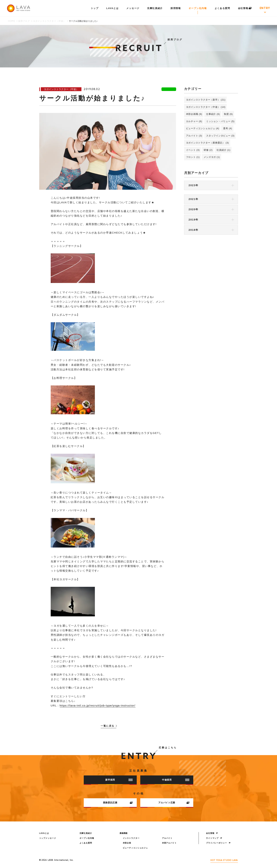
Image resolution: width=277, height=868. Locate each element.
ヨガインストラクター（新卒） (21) (206, 100)
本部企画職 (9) (194, 114)
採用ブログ (24, 21)
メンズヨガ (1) (212, 157)
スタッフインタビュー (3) (220, 136)
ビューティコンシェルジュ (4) (203, 128)
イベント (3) (193, 150)
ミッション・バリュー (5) (220, 121)
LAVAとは (113, 8)
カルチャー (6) (194, 121)
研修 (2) (208, 150)
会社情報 (245, 8)
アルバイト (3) (194, 136)
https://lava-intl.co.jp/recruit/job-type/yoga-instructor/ (98, 706)
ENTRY (265, 8)
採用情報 (176, 8)
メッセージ (133, 8)
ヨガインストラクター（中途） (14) (206, 107)
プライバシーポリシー (218, 843)
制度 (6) (228, 114)
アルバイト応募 (174, 803)
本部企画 (127, 843)
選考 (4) (228, 128)
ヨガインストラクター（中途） (49, 21)
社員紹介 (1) (223, 150)
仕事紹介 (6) (213, 114)
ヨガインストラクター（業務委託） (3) (207, 143)
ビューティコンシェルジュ (135, 848)
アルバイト (167, 838)
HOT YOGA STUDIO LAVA (224, 860)
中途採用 (176, 780)
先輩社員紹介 (155, 8)
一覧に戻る (108, 726)
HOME (11, 21)
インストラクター (131, 838)
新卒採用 (119, 780)
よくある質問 (222, 8)
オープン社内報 (198, 8)
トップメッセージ (48, 838)
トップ (95, 8)
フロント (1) (193, 157)
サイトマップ (214, 838)
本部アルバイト (169, 843)
